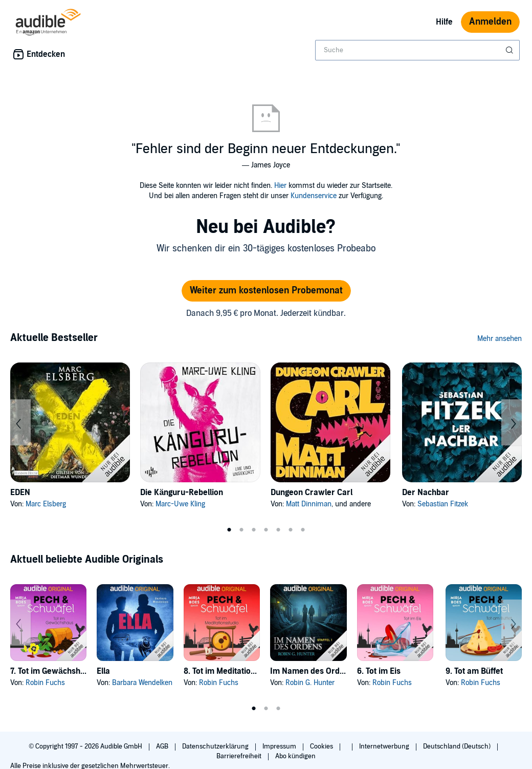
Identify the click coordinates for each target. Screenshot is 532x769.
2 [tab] (241, 530)
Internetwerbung (385, 746)
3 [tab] (254, 530)
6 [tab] (291, 530)
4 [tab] (266, 530)
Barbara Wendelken (142, 683)
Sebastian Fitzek (443, 504)
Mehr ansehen (500, 339)
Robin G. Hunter (310, 683)
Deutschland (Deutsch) (458, 746)
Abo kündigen (295, 756)
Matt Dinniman (309, 504)
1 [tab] (229, 530)
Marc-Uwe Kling (180, 504)
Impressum (280, 746)
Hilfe (444, 22)
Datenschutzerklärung (216, 746)
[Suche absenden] (511, 50)
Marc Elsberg (46, 504)
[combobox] (417, 50)
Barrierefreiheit (240, 756)
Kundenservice (314, 196)
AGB (163, 746)
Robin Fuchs (45, 683)
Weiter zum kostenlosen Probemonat (266, 291)
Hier (280, 186)
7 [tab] (303, 530)
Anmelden (490, 22)
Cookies (322, 746)
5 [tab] (278, 530)
